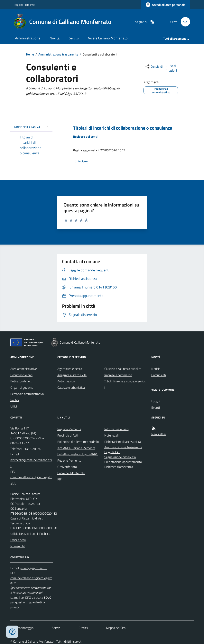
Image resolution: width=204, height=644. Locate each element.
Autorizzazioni (66, 381)
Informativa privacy (117, 429)
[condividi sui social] (153, 66)
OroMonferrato (67, 467)
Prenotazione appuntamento (123, 462)
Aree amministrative (24, 369)
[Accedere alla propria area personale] (166, 5)
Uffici (14, 406)
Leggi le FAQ (112, 452)
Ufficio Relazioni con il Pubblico (30, 534)
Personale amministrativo (27, 394)
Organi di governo (22, 387)
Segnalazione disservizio (120, 457)
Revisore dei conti (85, 136)
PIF (59, 479)
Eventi (156, 408)
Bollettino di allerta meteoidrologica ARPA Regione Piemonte (78, 445)
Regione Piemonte (24, 5)
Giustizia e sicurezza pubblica (123, 369)
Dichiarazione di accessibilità (123, 442)
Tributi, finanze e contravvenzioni (125, 384)
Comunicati (159, 375)
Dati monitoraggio (22, 628)
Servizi (74, 38)
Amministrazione (28, 38)
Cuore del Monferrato (71, 473)
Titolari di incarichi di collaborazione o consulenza (123, 128)
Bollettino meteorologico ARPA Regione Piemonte (78, 457)
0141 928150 (32, 449)
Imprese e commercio (118, 375)
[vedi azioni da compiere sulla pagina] (171, 68)
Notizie (156, 369)
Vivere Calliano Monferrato (108, 38)
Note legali (111, 435)
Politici (15, 400)
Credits (83, 628)
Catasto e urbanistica (71, 387)
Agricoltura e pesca (70, 369)
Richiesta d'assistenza (119, 467)
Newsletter (159, 434)
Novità (55, 38)
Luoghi (156, 401)
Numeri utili (18, 546)
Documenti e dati (21, 375)
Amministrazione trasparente (58, 54)
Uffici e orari (18, 540)
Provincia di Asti (68, 435)
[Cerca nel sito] (184, 22)
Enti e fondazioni (21, 381)
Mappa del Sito (116, 628)
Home (30, 54)
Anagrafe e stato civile (72, 375)
